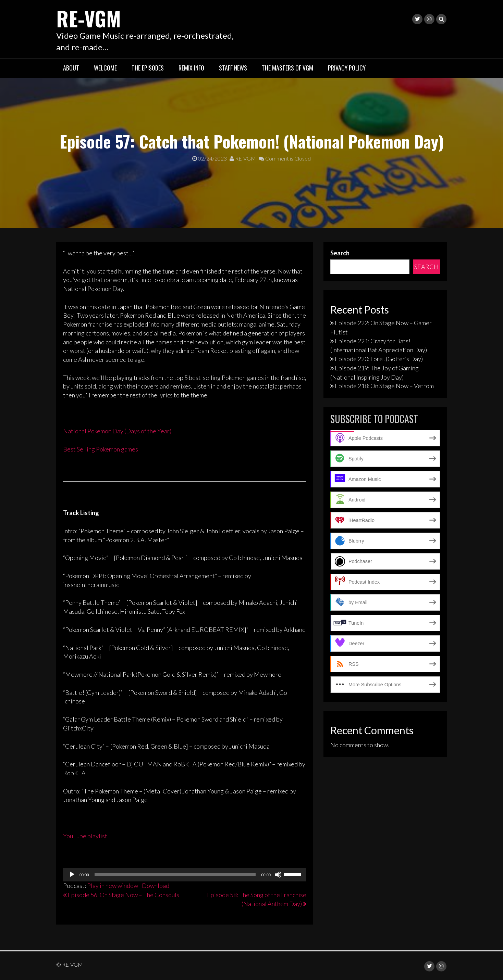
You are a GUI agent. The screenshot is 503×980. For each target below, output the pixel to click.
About (71, 68)
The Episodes (148, 68)
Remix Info (191, 68)
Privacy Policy (347, 68)
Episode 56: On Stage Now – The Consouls (123, 894)
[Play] (72, 875)
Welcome (105, 68)
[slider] (175, 875)
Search (340, 253)
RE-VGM (89, 18)
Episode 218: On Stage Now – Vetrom (384, 386)
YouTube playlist (85, 836)
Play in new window (113, 886)
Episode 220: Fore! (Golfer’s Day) (379, 358)
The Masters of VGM (287, 68)
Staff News (233, 68)
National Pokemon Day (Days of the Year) (117, 431)
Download (156, 886)
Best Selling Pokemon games (101, 449)
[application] (185, 875)
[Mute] (278, 875)
